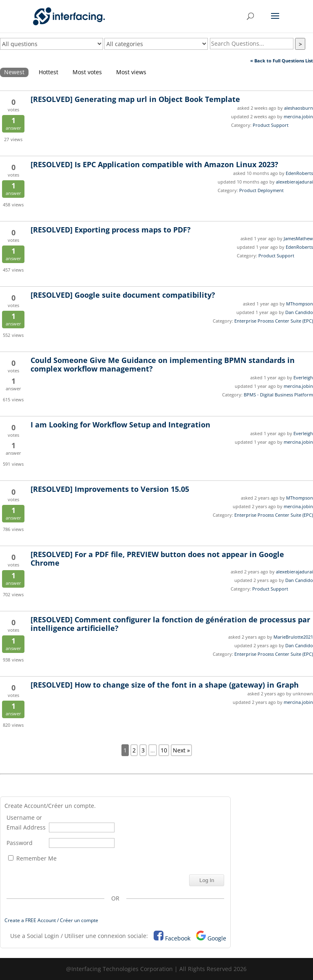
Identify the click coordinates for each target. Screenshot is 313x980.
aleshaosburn (299, 108)
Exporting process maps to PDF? (111, 230)
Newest (14, 72)
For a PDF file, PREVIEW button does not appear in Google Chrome (157, 559)
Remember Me (32, 858)
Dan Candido (299, 312)
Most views (131, 72)
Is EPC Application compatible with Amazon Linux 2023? (154, 164)
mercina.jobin (298, 116)
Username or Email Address (26, 822)
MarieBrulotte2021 (293, 637)
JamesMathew (298, 238)
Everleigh (303, 377)
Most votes (87, 72)
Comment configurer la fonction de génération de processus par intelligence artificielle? (170, 624)
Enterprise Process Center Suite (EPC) (274, 321)
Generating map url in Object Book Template (135, 99)
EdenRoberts (299, 173)
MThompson (300, 304)
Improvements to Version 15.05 (110, 489)
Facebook (178, 938)
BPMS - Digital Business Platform (278, 395)
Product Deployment (261, 190)
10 (164, 750)
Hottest (48, 72)
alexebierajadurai (294, 182)
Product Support (271, 125)
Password (20, 843)
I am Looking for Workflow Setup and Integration (120, 425)
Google (217, 938)
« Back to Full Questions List (282, 61)
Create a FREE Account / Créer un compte (51, 920)
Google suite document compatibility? (123, 295)
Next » (181, 750)
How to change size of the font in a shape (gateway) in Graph (165, 685)
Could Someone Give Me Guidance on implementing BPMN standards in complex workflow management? (163, 364)
